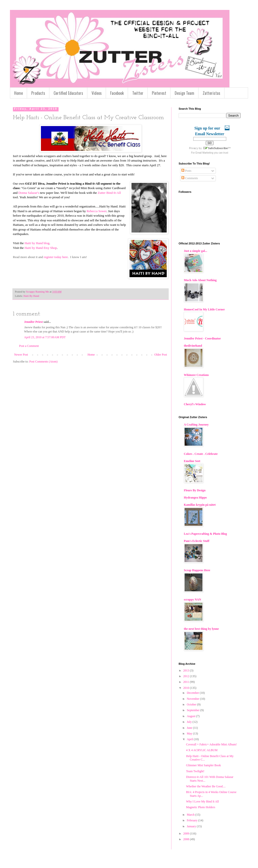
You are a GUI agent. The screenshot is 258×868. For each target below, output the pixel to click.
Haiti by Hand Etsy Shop (41, 248)
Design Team (184, 93)
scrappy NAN (193, 600)
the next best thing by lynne (201, 629)
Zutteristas (211, 93)
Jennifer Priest (33, 322)
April (190, 739)
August (192, 716)
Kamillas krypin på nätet (200, 505)
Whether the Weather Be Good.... (206, 786)
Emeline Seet (192, 461)
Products (38, 93)
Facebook (117, 93)
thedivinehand (193, 346)
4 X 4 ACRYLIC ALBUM (202, 750)
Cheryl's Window (195, 404)
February (193, 820)
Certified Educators (68, 93)
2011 (187, 682)
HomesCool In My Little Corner (204, 309)
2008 (187, 839)
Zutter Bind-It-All (109, 193)
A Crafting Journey (196, 425)
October (192, 704)
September (193, 710)
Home (18, 93)
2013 (187, 670)
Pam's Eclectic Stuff (197, 541)
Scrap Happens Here (197, 570)
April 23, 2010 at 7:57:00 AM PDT (45, 337)
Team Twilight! (195, 771)
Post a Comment (29, 346)
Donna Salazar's (29, 193)
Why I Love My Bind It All (202, 801)
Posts (186, 171)
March (191, 815)
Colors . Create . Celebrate (201, 454)
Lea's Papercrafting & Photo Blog (205, 534)
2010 (187, 688)
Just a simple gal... (195, 251)
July (190, 722)
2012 (187, 676)
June (190, 728)
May (190, 734)
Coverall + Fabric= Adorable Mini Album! (211, 744)
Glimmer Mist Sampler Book (203, 765)
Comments (190, 178)
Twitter (138, 93)
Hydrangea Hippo (195, 498)
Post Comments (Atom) (43, 362)
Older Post (161, 355)
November (193, 699)
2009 (187, 834)
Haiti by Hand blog (37, 243)
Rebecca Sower (97, 211)
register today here (56, 257)
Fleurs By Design (195, 490)
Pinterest (159, 93)
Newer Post (21, 355)
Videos (97, 93)
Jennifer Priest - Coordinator (202, 338)
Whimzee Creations (196, 375)
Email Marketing (204, 153)
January (192, 826)
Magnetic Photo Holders (201, 807)
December (193, 693)
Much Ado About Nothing (200, 280)
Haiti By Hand (31, 296)
